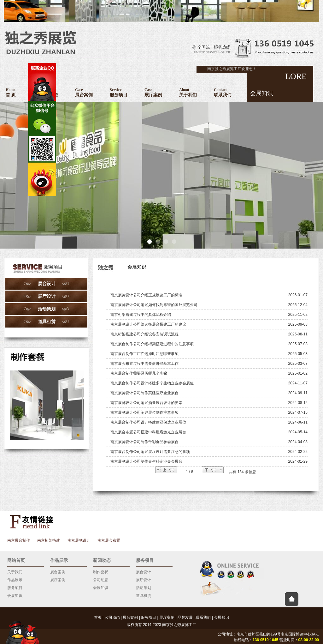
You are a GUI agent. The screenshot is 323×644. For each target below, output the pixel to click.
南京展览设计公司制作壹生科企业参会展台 (146, 461)
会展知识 (15, 596)
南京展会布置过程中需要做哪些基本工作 (144, 364)
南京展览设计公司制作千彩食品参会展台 (144, 442)
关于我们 (15, 572)
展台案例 (58, 572)
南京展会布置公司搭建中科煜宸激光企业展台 (148, 432)
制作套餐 (101, 572)
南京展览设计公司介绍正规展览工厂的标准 (146, 295)
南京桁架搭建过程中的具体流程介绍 (141, 315)
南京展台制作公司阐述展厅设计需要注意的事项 (150, 452)
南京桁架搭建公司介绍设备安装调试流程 (144, 334)
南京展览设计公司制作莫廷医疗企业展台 (144, 393)
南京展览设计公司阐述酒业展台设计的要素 (146, 403)
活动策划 (47, 309)
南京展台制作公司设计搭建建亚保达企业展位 (148, 422)
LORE (277, 84)
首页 (98, 617)
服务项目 (15, 588)
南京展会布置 (109, 540)
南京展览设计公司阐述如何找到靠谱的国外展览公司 (154, 305)
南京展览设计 (79, 540)
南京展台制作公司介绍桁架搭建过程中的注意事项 (152, 344)
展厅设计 (47, 296)
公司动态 (101, 580)
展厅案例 (58, 580)
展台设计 (47, 284)
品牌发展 (185, 617)
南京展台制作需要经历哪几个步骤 (139, 373)
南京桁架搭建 (49, 540)
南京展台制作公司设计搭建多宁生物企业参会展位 (152, 383)
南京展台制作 (19, 540)
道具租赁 (47, 322)
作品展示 (15, 580)
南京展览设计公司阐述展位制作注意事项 (144, 412)
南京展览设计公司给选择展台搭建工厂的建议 (148, 324)
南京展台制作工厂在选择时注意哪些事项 (144, 354)
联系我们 (203, 617)
